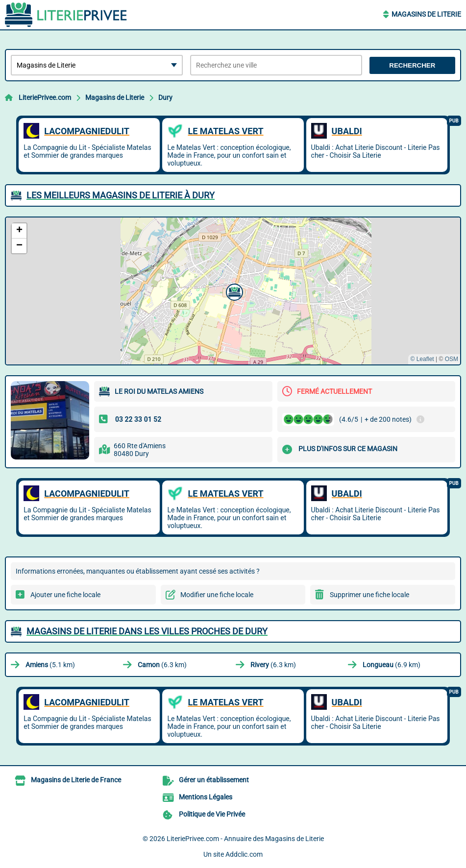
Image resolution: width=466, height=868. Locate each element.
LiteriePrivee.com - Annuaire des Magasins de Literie (245, 839)
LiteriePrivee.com (45, 97)
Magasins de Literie (426, 14)
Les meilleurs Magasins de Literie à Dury (121, 195)
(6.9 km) (392, 665)
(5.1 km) (50, 665)
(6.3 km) (162, 665)
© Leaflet (422, 359)
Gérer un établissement (214, 780)
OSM (452, 359)
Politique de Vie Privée (212, 814)
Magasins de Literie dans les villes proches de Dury (147, 631)
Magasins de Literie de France (76, 780)
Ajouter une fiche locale (65, 595)
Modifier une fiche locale (217, 595)
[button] (233, 291)
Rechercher (412, 65)
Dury (165, 97)
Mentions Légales (206, 797)
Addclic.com (244, 854)
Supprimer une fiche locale (369, 595)
